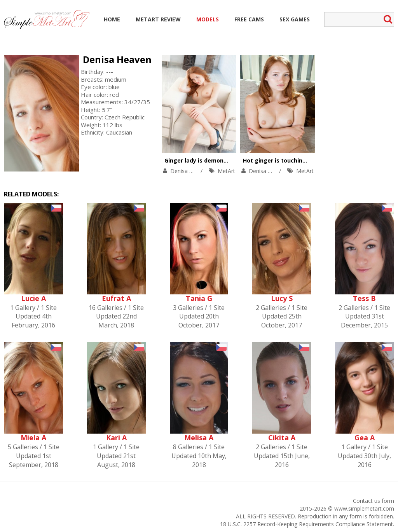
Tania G (199, 298)
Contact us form (374, 501)
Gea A (365, 437)
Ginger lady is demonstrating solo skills (220, 160)
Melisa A (199, 437)
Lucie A (33, 298)
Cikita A (282, 437)
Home (112, 19)
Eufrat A (116, 298)
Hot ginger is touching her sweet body (297, 160)
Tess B (364, 298)
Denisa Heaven (117, 59)
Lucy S (282, 298)
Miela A (33, 437)
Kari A (116, 437)
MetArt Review (158, 19)
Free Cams (249, 19)
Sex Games (295, 19)
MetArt (226, 171)
